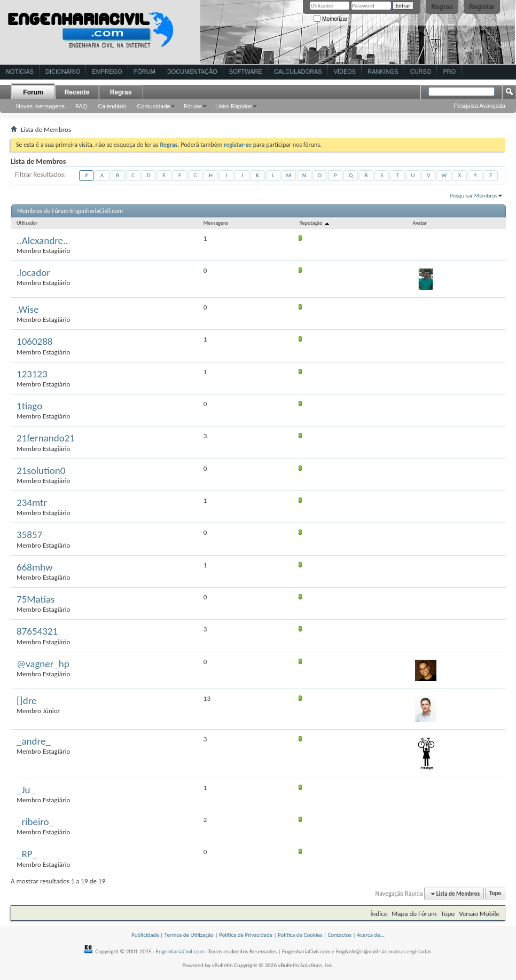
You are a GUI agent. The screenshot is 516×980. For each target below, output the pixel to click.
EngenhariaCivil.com (180, 951)
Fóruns (193, 106)
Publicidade (145, 935)
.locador (33, 272)
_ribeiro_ (35, 822)
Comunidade (153, 106)
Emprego (107, 72)
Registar (482, 7)
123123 (32, 374)
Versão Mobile (479, 914)
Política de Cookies (300, 935)
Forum (33, 92)
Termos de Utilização (189, 935)
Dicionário (63, 72)
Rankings (383, 72)
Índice (379, 914)
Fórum (145, 72)
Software (246, 72)
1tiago (29, 406)
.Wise (28, 309)
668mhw (35, 567)
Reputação (315, 223)
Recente (77, 92)
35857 (29, 535)
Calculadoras (298, 72)
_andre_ (34, 741)
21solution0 (41, 471)
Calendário (112, 106)
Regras (442, 7)
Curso (421, 72)
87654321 (37, 631)
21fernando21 (46, 438)
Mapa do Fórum (414, 914)
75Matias (36, 599)
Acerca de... (371, 935)
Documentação (192, 72)
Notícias (20, 72)
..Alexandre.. (42, 240)
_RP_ (27, 854)
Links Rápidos (234, 106)
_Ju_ (26, 790)
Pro (449, 72)
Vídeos (345, 72)
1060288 (34, 341)
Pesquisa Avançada (480, 106)
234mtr (32, 503)
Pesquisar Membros (474, 196)
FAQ (81, 106)
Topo (495, 894)
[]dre (26, 701)
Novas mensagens (40, 106)
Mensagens (216, 223)
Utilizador (27, 223)
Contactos (339, 935)
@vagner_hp (43, 664)
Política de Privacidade (246, 935)
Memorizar (330, 19)
